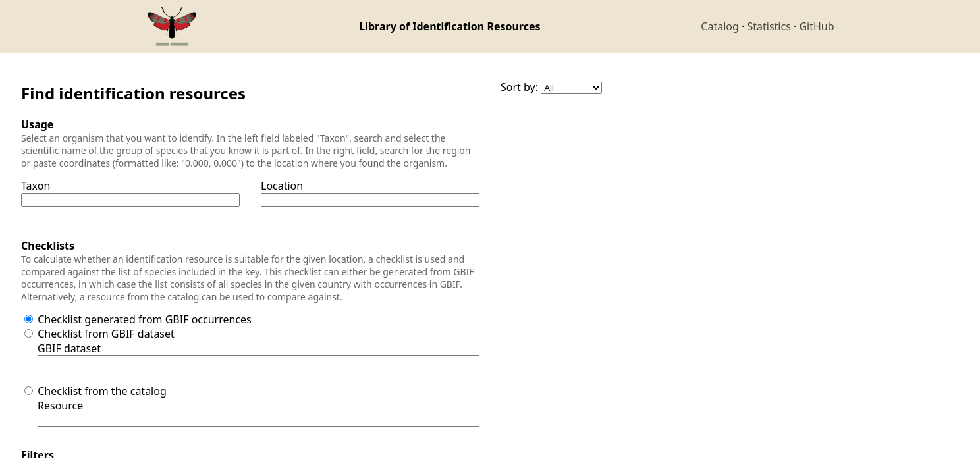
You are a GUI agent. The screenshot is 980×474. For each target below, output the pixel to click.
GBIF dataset (69, 348)
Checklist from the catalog (102, 391)
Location (282, 186)
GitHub (816, 26)
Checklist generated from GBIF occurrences (145, 319)
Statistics (769, 26)
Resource (60, 406)
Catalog (720, 26)
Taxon (36, 186)
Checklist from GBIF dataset (106, 334)
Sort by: (519, 87)
